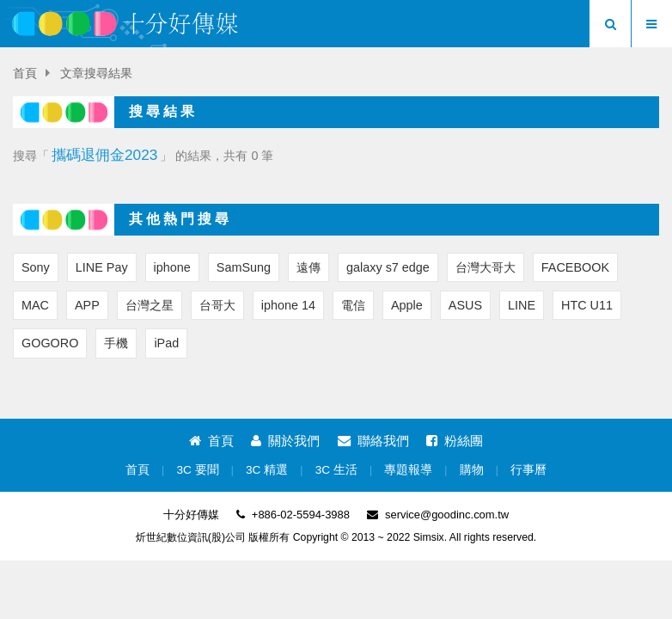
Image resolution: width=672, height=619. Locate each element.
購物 (472, 470)
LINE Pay (102, 267)
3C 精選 (267, 470)
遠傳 (309, 267)
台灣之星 (150, 305)
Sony (36, 267)
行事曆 (528, 470)
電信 (353, 305)
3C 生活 (336, 470)
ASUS (465, 305)
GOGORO (50, 343)
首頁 (25, 74)
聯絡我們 (373, 441)
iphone (172, 267)
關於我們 (285, 441)
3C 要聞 (197, 470)
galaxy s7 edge (388, 267)
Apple (407, 305)
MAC (35, 305)
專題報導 (408, 470)
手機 (116, 343)
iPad (166, 343)
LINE (522, 305)
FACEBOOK (575, 267)
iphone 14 (288, 305)
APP (87, 305)
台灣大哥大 (486, 267)
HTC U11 (587, 305)
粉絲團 (455, 441)
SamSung (244, 267)
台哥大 (217, 305)
